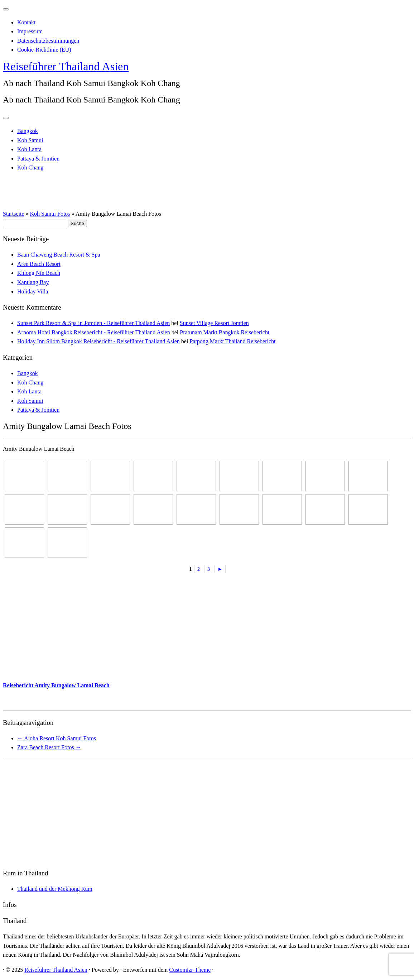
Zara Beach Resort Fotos (49, 747)
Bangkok (28, 131)
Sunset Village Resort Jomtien (214, 323)
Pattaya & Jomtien (38, 159)
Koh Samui (30, 140)
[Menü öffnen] (6, 118)
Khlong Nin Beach (39, 273)
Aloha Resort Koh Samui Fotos (57, 738)
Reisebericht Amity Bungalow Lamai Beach (56, 685)
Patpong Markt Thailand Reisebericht (232, 341)
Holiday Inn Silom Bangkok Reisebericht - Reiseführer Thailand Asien (98, 341)
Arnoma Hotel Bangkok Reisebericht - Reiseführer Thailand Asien (94, 332)
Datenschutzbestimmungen (48, 41)
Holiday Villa (33, 291)
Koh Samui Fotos (50, 214)
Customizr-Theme (190, 970)
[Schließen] (6, 9)
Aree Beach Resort (39, 264)
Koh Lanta (29, 149)
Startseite (14, 214)
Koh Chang (30, 168)
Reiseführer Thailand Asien (66, 66)
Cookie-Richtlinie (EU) (44, 50)
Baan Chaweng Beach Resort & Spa (59, 255)
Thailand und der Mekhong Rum (55, 889)
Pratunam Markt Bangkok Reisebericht (225, 332)
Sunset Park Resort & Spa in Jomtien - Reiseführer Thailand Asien (93, 323)
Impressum (30, 31)
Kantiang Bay (33, 282)
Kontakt (27, 22)
